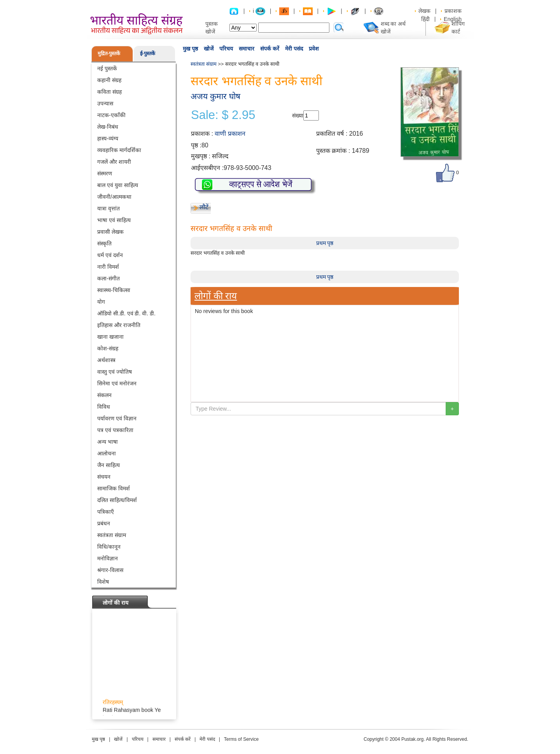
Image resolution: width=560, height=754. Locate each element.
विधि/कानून (109, 547)
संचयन (104, 477)
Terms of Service (241, 739)
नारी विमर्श (108, 267)
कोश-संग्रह (108, 348)
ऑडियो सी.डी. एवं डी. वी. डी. (126, 313)
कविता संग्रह (109, 92)
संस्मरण (105, 173)
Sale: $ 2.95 (223, 115)
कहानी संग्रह (109, 80)
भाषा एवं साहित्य (114, 220)
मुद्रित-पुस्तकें (109, 53)
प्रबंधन (104, 523)
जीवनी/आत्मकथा (114, 197)
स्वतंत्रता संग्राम (112, 535)
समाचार (247, 49)
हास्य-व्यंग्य (108, 138)
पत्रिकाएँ (106, 512)
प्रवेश (314, 49)
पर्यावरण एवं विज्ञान (117, 418)
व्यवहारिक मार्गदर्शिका (119, 150)
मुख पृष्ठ (190, 49)
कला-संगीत (108, 278)
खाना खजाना (110, 337)
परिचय (226, 49)
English (453, 19)
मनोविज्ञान (108, 558)
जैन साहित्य (108, 465)
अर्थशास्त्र (106, 360)
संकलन (104, 395)
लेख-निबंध (108, 127)
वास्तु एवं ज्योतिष (115, 372)
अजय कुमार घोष (215, 96)
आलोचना (107, 453)
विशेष (103, 582)
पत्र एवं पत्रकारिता (115, 430)
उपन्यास (105, 103)
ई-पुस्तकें (148, 53)
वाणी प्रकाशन (230, 134)
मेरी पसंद (294, 49)
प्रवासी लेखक (110, 232)
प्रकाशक (453, 11)
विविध (104, 407)
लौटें (204, 207)
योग (101, 302)
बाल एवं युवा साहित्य (118, 185)
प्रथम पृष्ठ (325, 243)
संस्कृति (104, 243)
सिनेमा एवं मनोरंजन (117, 383)
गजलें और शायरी (114, 162)
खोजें (209, 49)
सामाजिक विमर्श (114, 488)
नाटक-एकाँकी (111, 115)
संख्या (298, 115)
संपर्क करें (270, 49)
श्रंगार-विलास (110, 570)
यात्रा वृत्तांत (108, 208)
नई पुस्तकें (107, 68)
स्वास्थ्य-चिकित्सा (114, 290)
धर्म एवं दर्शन (110, 255)
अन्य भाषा (108, 442)
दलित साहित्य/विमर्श (117, 500)
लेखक (424, 11)
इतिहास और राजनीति (119, 325)
